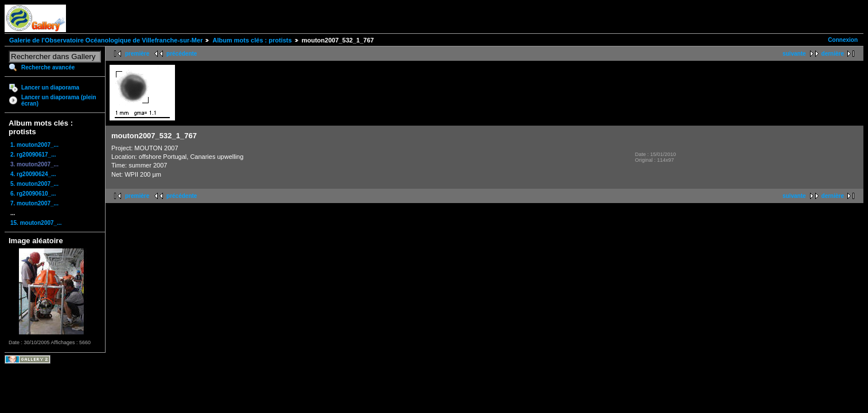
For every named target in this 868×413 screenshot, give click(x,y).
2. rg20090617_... (33, 155)
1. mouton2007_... (34, 145)
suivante (794, 54)
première (137, 54)
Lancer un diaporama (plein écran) (59, 100)
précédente (182, 54)
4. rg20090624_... (33, 174)
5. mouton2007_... (34, 184)
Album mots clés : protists (252, 40)
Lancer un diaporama (50, 87)
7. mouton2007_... (34, 203)
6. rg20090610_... (33, 194)
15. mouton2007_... (36, 223)
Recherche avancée (48, 67)
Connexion (843, 40)
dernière (833, 54)
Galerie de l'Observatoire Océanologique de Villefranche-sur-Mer (106, 40)
